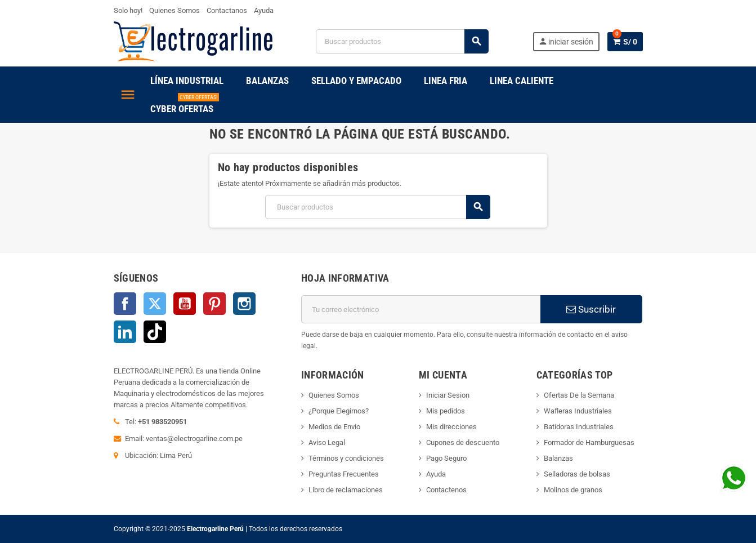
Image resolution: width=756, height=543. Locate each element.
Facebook (125, 304)
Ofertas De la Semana (579, 395)
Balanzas (558, 458)
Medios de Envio (334, 427)
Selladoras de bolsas (577, 474)
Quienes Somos (175, 10)
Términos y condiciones (346, 458)
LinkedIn (125, 332)
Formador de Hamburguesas (589, 442)
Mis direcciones (451, 427)
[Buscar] (402, 41)
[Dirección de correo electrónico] (421, 309)
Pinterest (214, 304)
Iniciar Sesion (448, 395)
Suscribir (591, 309)
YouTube (185, 304)
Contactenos (446, 490)
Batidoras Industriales (579, 427)
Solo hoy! (128, 10)
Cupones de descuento (463, 442)
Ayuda (264, 10)
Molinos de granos (573, 490)
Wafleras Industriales (578, 411)
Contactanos (227, 10)
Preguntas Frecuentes (344, 474)
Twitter (155, 304)
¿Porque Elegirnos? (339, 411)
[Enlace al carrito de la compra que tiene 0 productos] (625, 42)
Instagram (244, 304)
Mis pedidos (446, 411)
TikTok (155, 332)
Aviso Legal (327, 442)
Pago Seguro (446, 458)
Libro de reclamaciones (346, 490)
